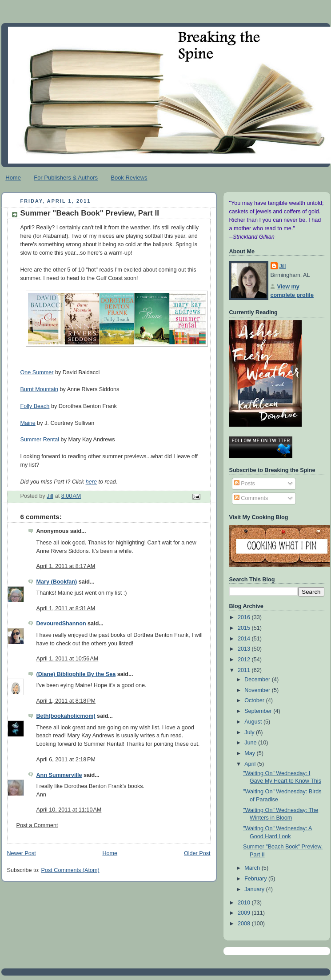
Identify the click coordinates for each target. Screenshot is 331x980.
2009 (245, 913)
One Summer (37, 372)
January (255, 889)
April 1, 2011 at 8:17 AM (66, 566)
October (255, 700)
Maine (28, 423)
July (250, 732)
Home (13, 178)
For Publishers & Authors (66, 178)
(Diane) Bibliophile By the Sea (76, 674)
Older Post (197, 853)
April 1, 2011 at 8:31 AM (66, 608)
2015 (245, 628)
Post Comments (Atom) (70, 870)
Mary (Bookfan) (57, 582)
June (251, 743)
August (254, 722)
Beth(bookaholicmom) (66, 716)
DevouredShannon (61, 624)
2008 (245, 924)
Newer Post (22, 853)
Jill (283, 266)
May (250, 753)
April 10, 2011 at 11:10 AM (69, 810)
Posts (245, 484)
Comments (251, 498)
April (251, 764)
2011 (245, 670)
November (258, 690)
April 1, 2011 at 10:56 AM (68, 659)
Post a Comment (37, 825)
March (253, 868)
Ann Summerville (59, 775)
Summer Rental (40, 440)
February (256, 879)
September (259, 711)
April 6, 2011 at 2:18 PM (66, 760)
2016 (245, 617)
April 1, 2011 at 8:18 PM (66, 701)
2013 (245, 649)
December (258, 680)
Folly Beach (35, 406)
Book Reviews (129, 178)
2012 (245, 660)
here (91, 482)
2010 (245, 903)
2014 (245, 639)
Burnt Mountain (40, 389)
